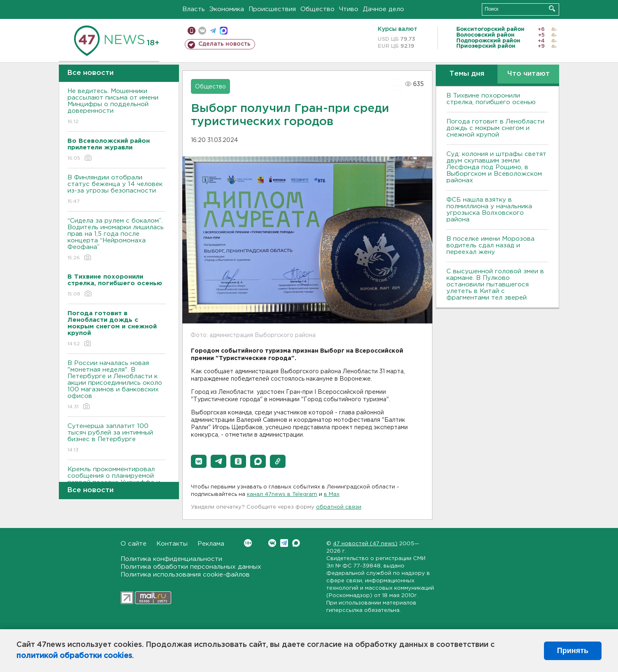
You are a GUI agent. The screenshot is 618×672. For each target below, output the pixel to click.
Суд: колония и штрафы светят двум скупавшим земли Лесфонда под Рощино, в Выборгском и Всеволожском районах (496, 167)
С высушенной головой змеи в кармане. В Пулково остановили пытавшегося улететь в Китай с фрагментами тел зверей (495, 285)
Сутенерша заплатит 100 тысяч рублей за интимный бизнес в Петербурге (117, 438)
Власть (194, 9)
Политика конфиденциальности (171, 559)
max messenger (224, 31)
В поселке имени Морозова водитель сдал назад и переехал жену (490, 245)
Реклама (211, 544)
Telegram (284, 543)
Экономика (227, 9)
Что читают (529, 74)
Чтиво (349, 9)
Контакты (172, 544)
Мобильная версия (192, 31)
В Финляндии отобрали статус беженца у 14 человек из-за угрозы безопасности (117, 190)
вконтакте (202, 31)
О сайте (134, 544)
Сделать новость (224, 44)
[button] (199, 461)
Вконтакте (248, 543)
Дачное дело (383, 9)
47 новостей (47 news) (365, 544)
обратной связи (339, 507)
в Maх (332, 494)
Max (296, 543)
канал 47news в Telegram (282, 494)
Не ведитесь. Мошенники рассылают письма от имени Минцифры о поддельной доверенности (117, 107)
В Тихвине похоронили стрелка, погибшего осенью (491, 99)
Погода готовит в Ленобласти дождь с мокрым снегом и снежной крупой (495, 128)
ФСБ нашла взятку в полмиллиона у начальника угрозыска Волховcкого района (489, 210)
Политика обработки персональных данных (191, 567)
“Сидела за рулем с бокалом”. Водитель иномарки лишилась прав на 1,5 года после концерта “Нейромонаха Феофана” (117, 240)
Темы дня (467, 74)
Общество (317, 9)
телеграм (213, 31)
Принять (573, 651)
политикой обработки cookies (74, 656)
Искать (552, 8)
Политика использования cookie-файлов (185, 575)
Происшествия (272, 9)
